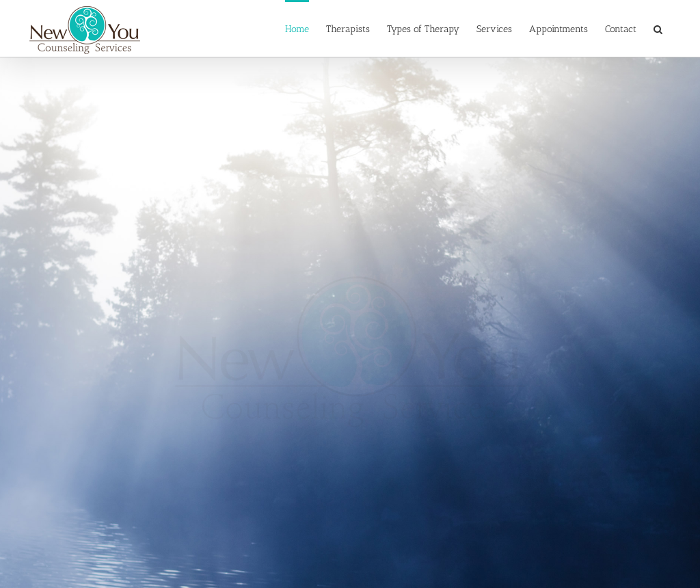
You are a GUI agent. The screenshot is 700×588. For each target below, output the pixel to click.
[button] (658, 28)
